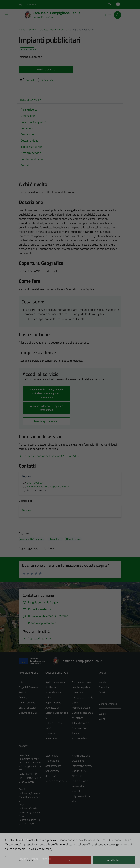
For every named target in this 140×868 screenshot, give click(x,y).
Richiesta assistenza (56, 781)
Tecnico (27, 510)
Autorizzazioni (53, 708)
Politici (22, 692)
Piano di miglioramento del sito (82, 796)
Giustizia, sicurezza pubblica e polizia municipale (82, 687)
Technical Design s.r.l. (40, 859)
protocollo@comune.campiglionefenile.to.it (30, 797)
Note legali (78, 776)
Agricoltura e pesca (55, 682)
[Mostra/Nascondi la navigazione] (6, 15)
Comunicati (104, 687)
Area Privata (25, 839)
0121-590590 (32, 483)
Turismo (76, 733)
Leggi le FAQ (52, 756)
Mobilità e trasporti (82, 708)
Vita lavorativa (80, 738)
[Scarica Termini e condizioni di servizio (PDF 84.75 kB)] (49, 456)
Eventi (102, 719)
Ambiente (51, 687)
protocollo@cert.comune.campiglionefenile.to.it (30, 812)
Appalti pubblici (53, 703)
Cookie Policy (79, 771)
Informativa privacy (82, 766)
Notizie (102, 682)
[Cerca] (117, 15)
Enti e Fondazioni (28, 708)
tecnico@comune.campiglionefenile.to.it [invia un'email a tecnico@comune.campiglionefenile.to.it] (46, 486)
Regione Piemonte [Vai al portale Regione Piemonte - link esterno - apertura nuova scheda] (27, 4)
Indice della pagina (70, 100)
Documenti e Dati (28, 713)
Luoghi (102, 714)
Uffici (21, 682)
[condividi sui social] (27, 80)
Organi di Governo (28, 687)
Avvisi (102, 692)
